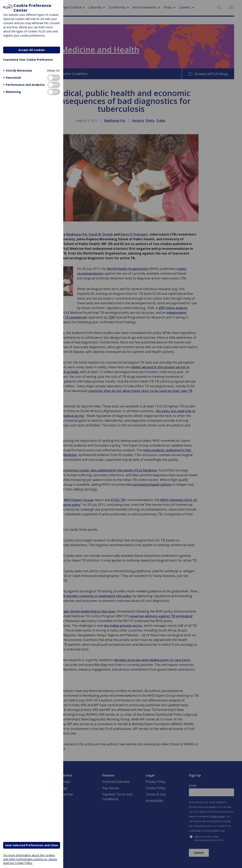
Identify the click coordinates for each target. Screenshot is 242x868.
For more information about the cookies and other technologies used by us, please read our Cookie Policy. (30, 859)
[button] (17, 70)
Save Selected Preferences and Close (32, 845)
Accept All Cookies (32, 50)
